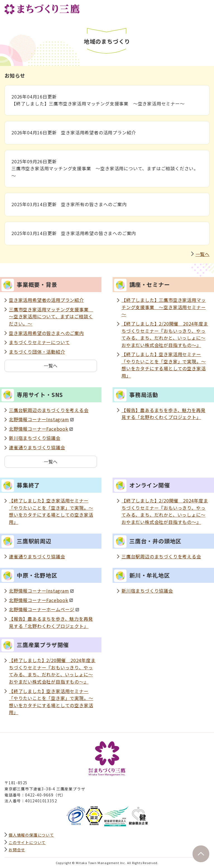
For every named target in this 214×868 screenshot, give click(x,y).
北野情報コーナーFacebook (41, 429)
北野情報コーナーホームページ (44, 609)
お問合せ (17, 850)
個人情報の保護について (31, 835)
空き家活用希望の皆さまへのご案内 (46, 333)
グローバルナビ (205, 8)
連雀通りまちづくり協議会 (37, 447)
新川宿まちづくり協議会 (35, 438)
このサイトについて (27, 842)
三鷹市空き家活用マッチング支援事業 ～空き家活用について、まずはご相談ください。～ (51, 316)
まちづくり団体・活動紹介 (37, 352)
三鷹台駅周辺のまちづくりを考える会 (49, 410)
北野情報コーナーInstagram (41, 419)
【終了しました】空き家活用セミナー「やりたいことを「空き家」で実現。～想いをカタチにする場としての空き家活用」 (164, 365)
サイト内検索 (193, 8)
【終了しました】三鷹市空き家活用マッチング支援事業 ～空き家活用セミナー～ (164, 307)
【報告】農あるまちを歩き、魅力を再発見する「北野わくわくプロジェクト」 (163, 414)
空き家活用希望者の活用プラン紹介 (46, 300)
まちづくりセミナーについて (39, 342)
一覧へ (203, 254)
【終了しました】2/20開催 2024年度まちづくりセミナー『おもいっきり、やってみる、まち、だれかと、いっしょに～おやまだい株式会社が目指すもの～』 (165, 334)
